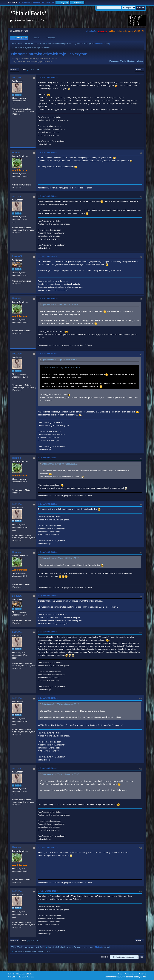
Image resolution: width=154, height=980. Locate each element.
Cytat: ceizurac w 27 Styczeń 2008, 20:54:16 (60, 305)
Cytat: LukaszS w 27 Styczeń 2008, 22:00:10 (60, 704)
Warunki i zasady (131, 974)
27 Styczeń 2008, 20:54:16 (48, 196)
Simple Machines (28, 974)
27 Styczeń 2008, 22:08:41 (48, 698)
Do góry (14, 941)
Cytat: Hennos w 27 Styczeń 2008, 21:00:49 (60, 360)
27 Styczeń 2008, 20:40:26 (48, 77)
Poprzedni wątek (118, 61)
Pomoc (121, 974)
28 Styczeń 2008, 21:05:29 (48, 847)
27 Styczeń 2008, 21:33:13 (48, 552)
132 (38, 69)
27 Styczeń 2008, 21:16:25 (48, 354)
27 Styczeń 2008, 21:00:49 (48, 298)
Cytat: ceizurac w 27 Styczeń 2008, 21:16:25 (60, 464)
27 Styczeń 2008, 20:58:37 (48, 256)
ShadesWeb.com (28, 977)
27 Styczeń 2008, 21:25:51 (48, 458)
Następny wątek (135, 61)
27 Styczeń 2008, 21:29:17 (48, 504)
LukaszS (17, 256)
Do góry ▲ (142, 974)
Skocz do (105, 957)
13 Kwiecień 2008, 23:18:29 (48, 891)
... (36, 69)
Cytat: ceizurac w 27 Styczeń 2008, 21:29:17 (60, 558)
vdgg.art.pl (102, 31)
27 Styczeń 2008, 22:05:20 (48, 632)
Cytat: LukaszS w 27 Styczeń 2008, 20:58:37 (60, 774)
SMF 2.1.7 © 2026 (14, 974)
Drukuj (140, 70)
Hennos (16, 153)
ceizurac (17, 77)
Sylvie (107, 44)
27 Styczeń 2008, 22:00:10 (48, 596)
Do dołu (14, 70)
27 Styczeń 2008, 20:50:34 (48, 152)
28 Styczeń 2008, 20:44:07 (48, 768)
